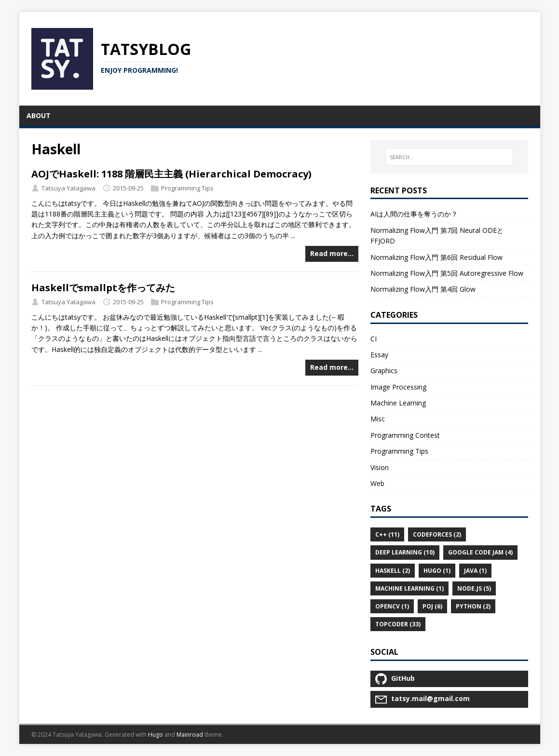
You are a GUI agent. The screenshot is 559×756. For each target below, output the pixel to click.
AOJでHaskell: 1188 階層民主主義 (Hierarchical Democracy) (171, 174)
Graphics (384, 371)
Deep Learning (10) (405, 552)
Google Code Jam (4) (480, 552)
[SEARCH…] (449, 157)
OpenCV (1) (392, 606)
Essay (379, 355)
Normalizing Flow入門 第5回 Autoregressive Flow (447, 273)
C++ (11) (387, 534)
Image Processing (398, 387)
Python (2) (473, 606)
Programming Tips (187, 188)
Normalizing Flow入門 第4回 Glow (423, 289)
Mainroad (190, 735)
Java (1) (475, 571)
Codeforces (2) (437, 534)
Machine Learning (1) (409, 588)
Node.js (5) (474, 588)
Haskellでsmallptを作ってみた (103, 288)
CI (374, 339)
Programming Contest (405, 435)
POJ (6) (432, 606)
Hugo (156, 735)
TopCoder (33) (398, 624)
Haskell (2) (393, 571)
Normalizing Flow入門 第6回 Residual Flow (436, 257)
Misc (378, 419)
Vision (380, 467)
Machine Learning (398, 403)
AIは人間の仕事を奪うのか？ (414, 214)
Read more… (332, 253)
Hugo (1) (437, 571)
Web (377, 483)
